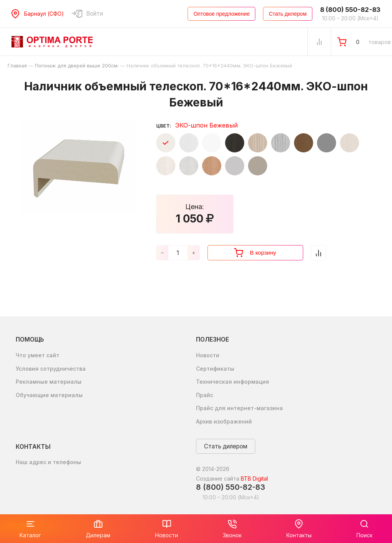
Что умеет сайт (38, 355)
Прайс (205, 395)
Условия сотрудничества (51, 369)
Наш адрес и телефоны (48, 462)
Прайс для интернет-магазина (239, 408)
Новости (208, 355)
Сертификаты (215, 369)
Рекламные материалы (49, 382)
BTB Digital (254, 478)
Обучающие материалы (49, 395)
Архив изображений (224, 421)
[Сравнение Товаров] (319, 42)
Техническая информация (233, 382)
